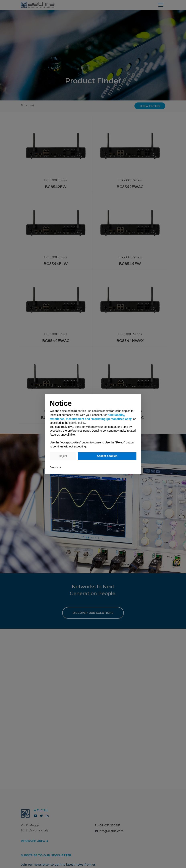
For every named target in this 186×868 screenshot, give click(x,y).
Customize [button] (55, 467)
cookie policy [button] (77, 423)
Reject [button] (63, 456)
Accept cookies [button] (107, 456)
